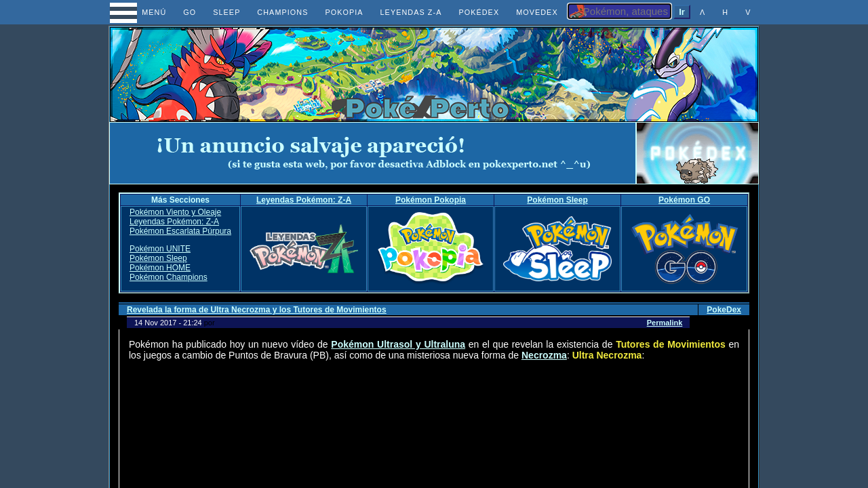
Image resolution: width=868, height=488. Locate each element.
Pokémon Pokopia (431, 200)
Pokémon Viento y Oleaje (175, 212)
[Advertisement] (373, 153)
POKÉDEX (479, 12)
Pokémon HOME (160, 268)
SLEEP (226, 12)
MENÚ (142, 12)
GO (190, 12)
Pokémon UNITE (160, 249)
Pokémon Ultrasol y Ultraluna (398, 344)
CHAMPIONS (282, 12)
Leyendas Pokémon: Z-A (304, 200)
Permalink (665, 323)
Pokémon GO (684, 200)
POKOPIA (344, 12)
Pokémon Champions (169, 277)
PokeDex (724, 310)
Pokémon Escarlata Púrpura (180, 231)
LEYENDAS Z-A (411, 12)
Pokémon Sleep (557, 200)
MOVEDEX (537, 12)
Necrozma (544, 355)
